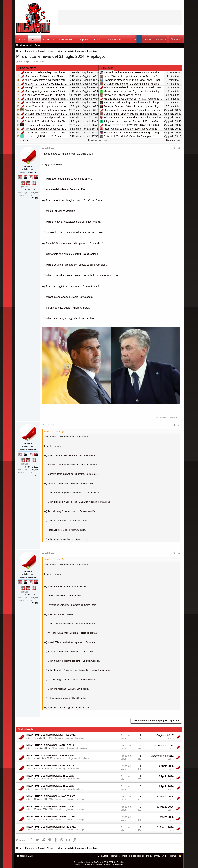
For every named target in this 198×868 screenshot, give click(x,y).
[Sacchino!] (28, 183)
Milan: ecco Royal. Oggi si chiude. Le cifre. (70, 318)
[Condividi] (174, 148)
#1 (179, 148)
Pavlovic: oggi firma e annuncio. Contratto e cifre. (74, 286)
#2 (179, 425)
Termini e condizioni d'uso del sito (127, 856)
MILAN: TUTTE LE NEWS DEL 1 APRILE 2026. (50, 786)
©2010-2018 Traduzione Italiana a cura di (99, 865)
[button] (53, 39)
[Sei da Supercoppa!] (23, 183)
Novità (47, 39)
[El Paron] (25, 177)
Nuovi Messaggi (24, 45)
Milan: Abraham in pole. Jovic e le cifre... (69, 179)
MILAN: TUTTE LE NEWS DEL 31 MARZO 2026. (51, 796)
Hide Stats (24, 140)
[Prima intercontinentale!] (34, 183)
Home (22, 39)
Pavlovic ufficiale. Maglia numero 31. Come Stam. (74, 200)
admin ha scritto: (52, 432)
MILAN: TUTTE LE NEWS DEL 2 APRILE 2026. (50, 776)
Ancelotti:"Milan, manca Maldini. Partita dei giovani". (75, 232)
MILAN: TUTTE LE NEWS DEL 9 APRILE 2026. (50, 745)
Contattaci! (103, 856)
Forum (34, 39)
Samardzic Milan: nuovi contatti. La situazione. (72, 254)
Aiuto (165, 856)
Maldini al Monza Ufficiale (61, 211)
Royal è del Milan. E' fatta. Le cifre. (66, 189)
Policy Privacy (153, 856)
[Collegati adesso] (28, 162)
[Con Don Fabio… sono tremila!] (36, 177)
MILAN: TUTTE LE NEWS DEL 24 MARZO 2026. (51, 827)
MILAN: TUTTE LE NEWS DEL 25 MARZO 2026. (51, 817)
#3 (179, 553)
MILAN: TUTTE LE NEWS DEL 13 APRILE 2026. (51, 735)
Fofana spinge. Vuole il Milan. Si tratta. (68, 308)
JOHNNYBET (66, 39)
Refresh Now (173, 140)
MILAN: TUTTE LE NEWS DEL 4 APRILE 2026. (50, 766)
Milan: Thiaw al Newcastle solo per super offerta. (74, 222)
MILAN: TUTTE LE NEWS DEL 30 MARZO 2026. (51, 806)
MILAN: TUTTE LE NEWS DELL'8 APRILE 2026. (51, 755)
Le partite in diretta (89, 39)
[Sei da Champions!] (31, 177)
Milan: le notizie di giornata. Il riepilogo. (67, 738)
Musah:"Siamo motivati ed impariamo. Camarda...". (75, 243)
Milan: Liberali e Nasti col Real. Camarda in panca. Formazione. (82, 275)
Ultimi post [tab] (107, 68)
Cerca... (39, 45)
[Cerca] (176, 39)
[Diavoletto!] (20, 177)
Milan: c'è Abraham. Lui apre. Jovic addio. (70, 297)
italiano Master (26, 856)
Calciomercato (113, 39)
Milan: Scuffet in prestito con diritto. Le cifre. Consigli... (77, 265)
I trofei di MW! (134, 39)
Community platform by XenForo (99, 862)
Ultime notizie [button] (26, 68)
